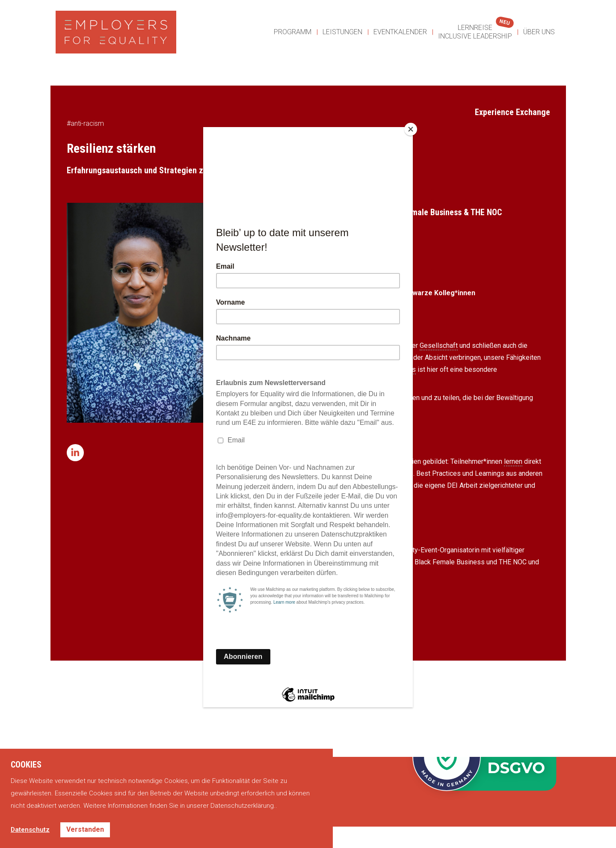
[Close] (411, 129)
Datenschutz (30, 830)
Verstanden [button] (85, 829)
